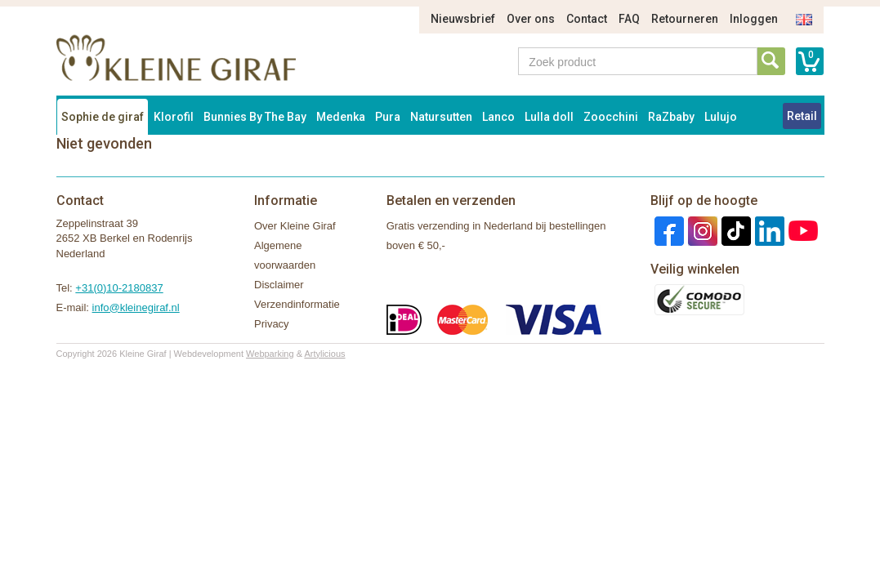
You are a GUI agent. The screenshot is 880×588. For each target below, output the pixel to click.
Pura (388, 117)
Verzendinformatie (297, 304)
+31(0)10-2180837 (119, 288)
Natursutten (441, 117)
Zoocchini (611, 117)
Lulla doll (549, 117)
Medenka (341, 117)
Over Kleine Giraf (295, 226)
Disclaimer (279, 285)
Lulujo (721, 117)
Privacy (272, 324)
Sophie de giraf (103, 117)
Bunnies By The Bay (255, 117)
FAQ (629, 19)
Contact (587, 19)
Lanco (498, 117)
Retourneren (685, 19)
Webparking (270, 354)
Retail (802, 116)
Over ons (531, 19)
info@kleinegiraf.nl (136, 307)
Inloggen (754, 19)
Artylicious (324, 354)
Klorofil (174, 117)
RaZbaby (671, 117)
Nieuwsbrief (463, 19)
